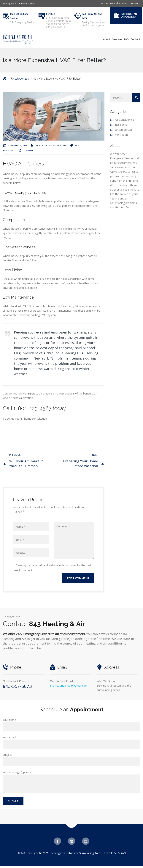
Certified (51, 14)
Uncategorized (43, 145)
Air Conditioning (125, 120)
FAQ (126, 39)
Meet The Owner (119, 3)
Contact (134, 3)
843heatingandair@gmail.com (69, 685)
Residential (122, 125)
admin (29, 150)
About (107, 39)
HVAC (77, 145)
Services (117, 39)
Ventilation (60, 145)
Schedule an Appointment (130, 15)
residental (9, 150)
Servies (104, 3)
